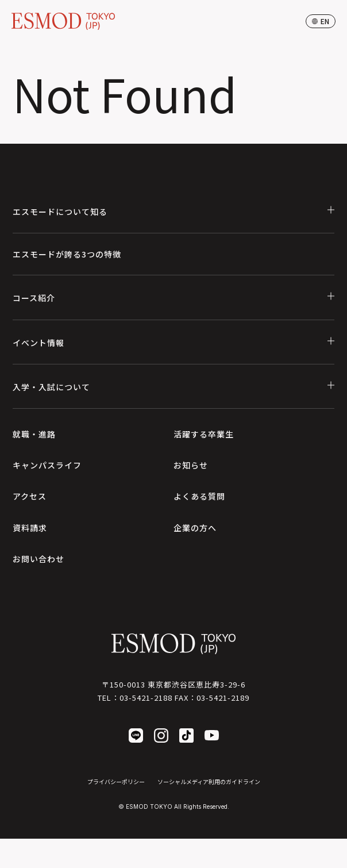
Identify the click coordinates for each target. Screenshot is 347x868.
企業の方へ (195, 528)
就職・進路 (34, 434)
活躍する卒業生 (204, 434)
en (321, 21)
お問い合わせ (38, 559)
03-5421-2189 (223, 698)
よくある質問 (199, 496)
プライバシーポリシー (116, 781)
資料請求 (30, 528)
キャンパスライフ (47, 465)
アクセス (30, 496)
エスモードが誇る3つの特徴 (67, 254)
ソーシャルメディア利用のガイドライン (209, 781)
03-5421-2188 (146, 698)
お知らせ (191, 465)
